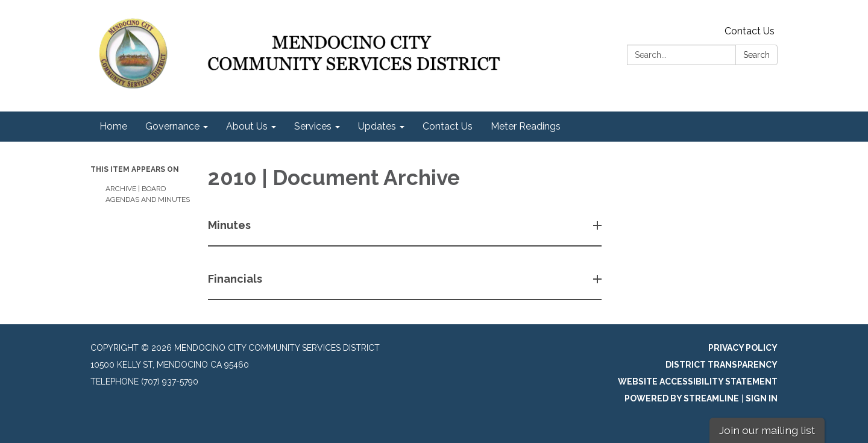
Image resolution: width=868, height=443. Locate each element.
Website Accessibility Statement (698, 382)
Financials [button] (236, 279)
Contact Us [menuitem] (448, 126)
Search (756, 55)
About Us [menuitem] (247, 126)
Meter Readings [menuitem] (526, 126)
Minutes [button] (231, 225)
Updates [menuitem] (377, 126)
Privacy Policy (743, 348)
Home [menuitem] (113, 126)
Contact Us (750, 31)
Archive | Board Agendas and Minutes (148, 194)
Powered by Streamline (682, 398)
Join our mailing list (767, 430)
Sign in (762, 398)
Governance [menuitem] (172, 126)
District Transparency (722, 365)
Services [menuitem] (313, 126)
